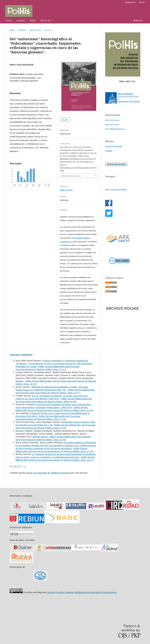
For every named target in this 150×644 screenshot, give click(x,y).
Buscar (138, 20)
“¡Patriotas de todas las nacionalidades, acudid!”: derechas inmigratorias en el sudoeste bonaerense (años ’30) (52, 388)
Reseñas (20, 381)
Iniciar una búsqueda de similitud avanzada (48, 473)
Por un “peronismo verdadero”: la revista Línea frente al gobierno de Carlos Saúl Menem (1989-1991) (52, 397)
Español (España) (114, 146)
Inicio (12, 30)
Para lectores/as (112, 120)
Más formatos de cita (71, 176)
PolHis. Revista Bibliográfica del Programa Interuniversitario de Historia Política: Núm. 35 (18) (48, 418)
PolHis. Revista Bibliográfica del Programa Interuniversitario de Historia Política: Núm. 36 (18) (54, 400)
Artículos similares (21, 355)
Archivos (21, 20)
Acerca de (46, 20)
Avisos (33, 20)
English (109, 151)
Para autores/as (112, 124)
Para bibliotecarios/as (115, 129)
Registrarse (130, 2)
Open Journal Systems (116, 190)
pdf (66, 120)
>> (25, 466)
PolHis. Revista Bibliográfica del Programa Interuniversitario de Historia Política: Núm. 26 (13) (54, 409)
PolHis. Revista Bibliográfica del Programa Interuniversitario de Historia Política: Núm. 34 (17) (55, 459)
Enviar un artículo (116, 164)
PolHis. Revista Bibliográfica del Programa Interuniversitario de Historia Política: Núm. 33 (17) (48, 368)
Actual (8, 20)
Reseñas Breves (40, 437)
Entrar (142, 2)
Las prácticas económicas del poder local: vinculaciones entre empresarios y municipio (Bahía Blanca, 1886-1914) (53, 406)
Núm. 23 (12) (35, 30)
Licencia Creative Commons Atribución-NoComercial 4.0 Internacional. (82, 592)
